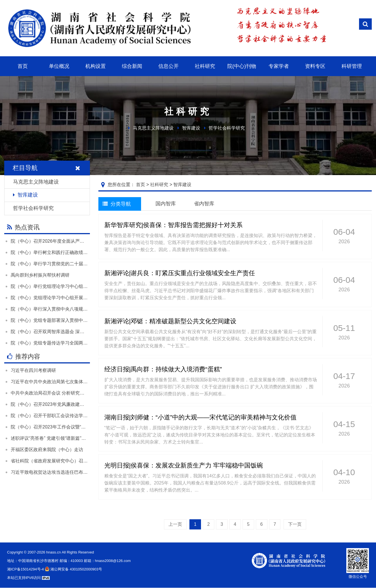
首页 (141, 185)
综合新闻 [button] (132, 66)
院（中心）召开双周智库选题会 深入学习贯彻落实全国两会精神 (75, 332)
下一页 (295, 524)
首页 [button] (23, 66)
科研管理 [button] (352, 66)
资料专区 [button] (315, 66)
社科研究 (159, 185)
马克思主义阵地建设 (153, 128)
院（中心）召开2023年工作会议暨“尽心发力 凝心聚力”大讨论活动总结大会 (86, 427)
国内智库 (166, 204)
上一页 (175, 524)
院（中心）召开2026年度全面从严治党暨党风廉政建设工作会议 (75, 241)
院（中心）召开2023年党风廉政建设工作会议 (57, 404)
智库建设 (191, 128)
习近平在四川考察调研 (33, 370)
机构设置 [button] (96, 66)
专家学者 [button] (279, 66)
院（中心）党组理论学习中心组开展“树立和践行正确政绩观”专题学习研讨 (85, 298)
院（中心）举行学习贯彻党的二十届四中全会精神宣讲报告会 (72, 264)
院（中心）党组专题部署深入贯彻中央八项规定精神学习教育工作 (76, 320)
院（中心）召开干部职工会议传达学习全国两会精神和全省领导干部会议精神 (88, 416)
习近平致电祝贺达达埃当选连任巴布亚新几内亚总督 (63, 472)
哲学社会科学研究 (227, 128)
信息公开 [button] (168, 66)
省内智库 (204, 204)
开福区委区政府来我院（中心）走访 (47, 450)
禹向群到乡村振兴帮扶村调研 (40, 275)
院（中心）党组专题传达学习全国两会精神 (54, 343)
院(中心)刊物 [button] (242, 66)
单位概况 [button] (59, 66)
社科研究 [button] (205, 66)
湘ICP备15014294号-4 (25, 569)
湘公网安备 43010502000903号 (73, 569)
